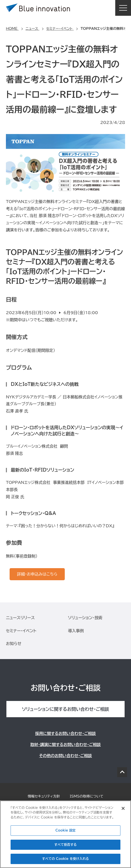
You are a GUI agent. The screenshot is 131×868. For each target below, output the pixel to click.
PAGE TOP (122, 772)
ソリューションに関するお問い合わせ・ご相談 (65, 709)
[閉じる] (123, 808)
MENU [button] (123, 8)
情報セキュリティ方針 (44, 796)
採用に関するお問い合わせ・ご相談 (65, 733)
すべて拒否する (66, 845)
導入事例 (76, 631)
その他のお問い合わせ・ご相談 (66, 756)
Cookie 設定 (65, 830)
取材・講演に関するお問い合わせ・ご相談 (65, 745)
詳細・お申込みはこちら (37, 574)
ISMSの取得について (86, 796)
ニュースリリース (20, 618)
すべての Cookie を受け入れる (65, 859)
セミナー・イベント (21, 631)
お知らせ (14, 644)
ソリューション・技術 (85, 618)
